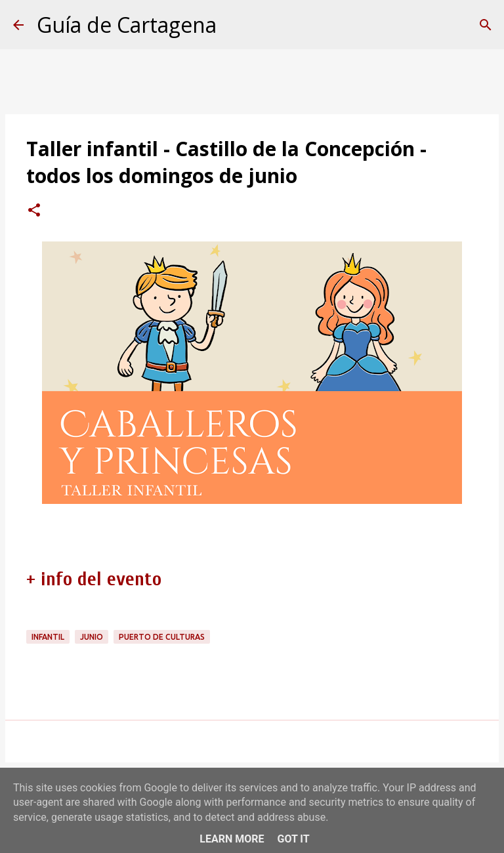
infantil (48, 637)
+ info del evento (94, 579)
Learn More (232, 839)
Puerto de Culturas (162, 637)
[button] (34, 211)
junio (92, 637)
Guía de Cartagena (127, 25)
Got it (293, 839)
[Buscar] (486, 25)
